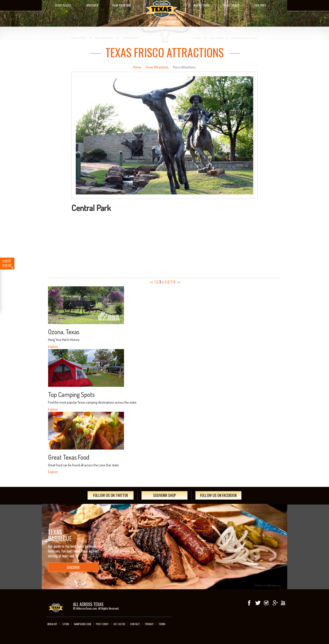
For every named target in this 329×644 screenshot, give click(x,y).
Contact (135, 624)
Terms (162, 624)
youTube (283, 603)
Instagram (266, 603)
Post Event (102, 624)
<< (151, 282)
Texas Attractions (157, 67)
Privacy (149, 624)
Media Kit (52, 624)
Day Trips (260, 5)
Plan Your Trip (122, 5)
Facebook (249, 603)
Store (66, 624)
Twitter (258, 603)
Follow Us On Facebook (218, 495)
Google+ (275, 603)
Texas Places (63, 5)
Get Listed (119, 624)
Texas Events (231, 5)
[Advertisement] (164, 244)
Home (137, 67)
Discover (92, 5)
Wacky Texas (202, 5)
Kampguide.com (83, 624)
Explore (53, 347)
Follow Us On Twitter (111, 495)
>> (179, 282)
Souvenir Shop (165, 495)
